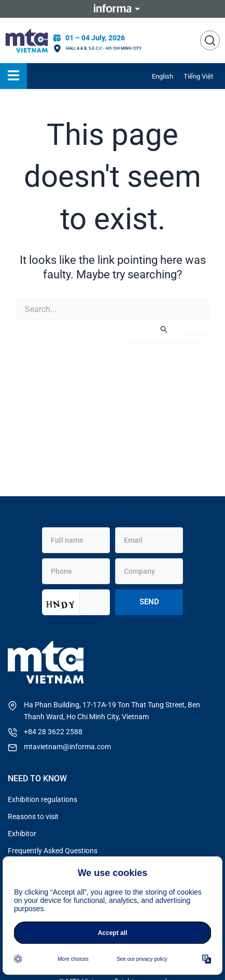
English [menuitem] (163, 76)
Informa (112, 9)
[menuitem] (163, 76)
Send (149, 602)
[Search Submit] (164, 329)
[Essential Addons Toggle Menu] (13, 76)
